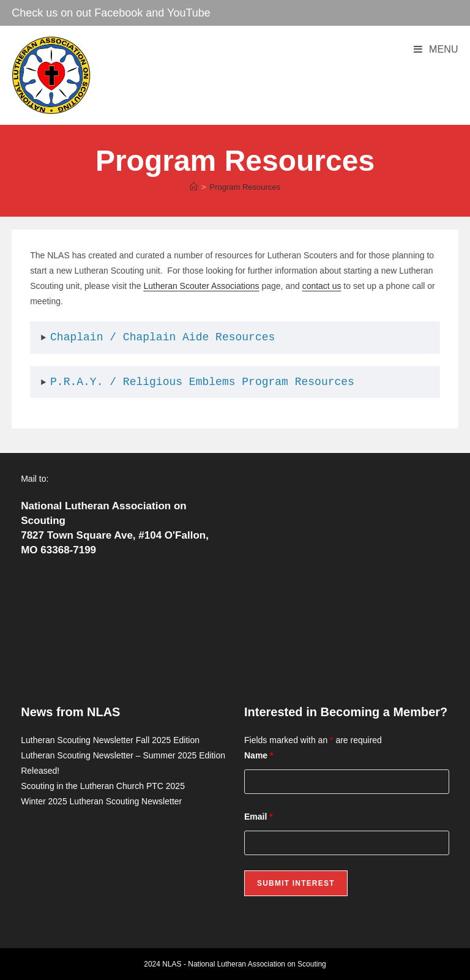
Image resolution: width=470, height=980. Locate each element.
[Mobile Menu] (436, 49)
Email (259, 817)
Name (259, 755)
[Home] (194, 187)
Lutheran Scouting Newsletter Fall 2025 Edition (110, 740)
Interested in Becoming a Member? (346, 712)
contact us (322, 286)
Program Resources (245, 187)
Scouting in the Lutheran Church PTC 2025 (103, 786)
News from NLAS (70, 712)
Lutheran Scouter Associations (201, 286)
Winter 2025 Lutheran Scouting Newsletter (101, 801)
